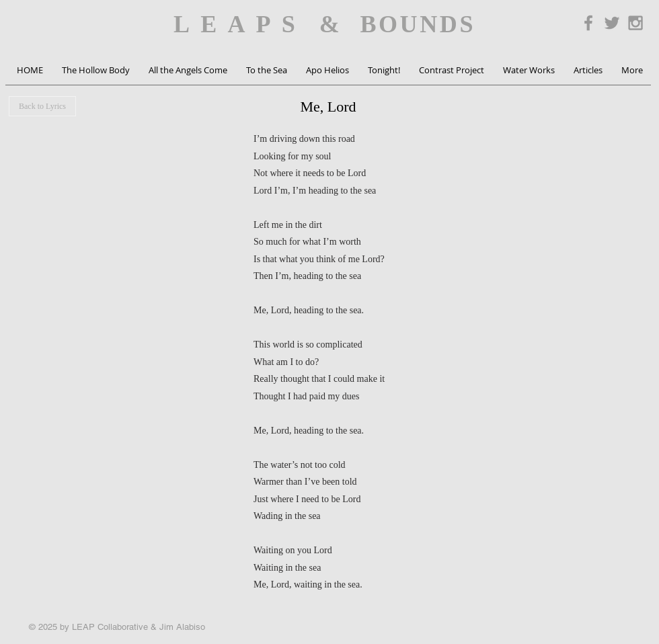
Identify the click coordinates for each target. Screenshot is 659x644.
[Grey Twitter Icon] (612, 23)
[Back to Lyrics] (42, 106)
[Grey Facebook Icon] (588, 23)
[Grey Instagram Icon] (635, 23)
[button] (96, 70)
